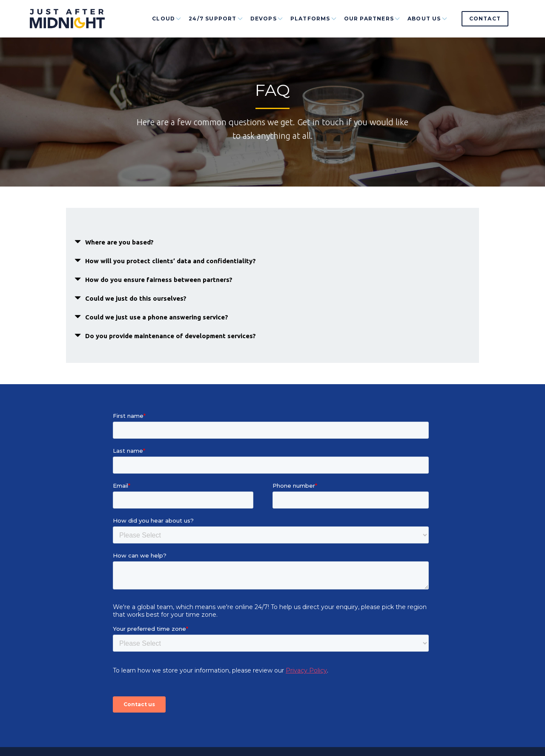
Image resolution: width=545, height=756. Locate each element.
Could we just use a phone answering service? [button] (157, 317)
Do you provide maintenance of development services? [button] (171, 336)
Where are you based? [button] (119, 242)
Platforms (314, 26)
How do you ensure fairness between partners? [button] (159, 280)
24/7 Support (216, 26)
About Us (428, 26)
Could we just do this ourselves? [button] (136, 298)
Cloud (167, 26)
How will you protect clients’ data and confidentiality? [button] (171, 261)
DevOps (267, 26)
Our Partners (372, 26)
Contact (485, 19)
